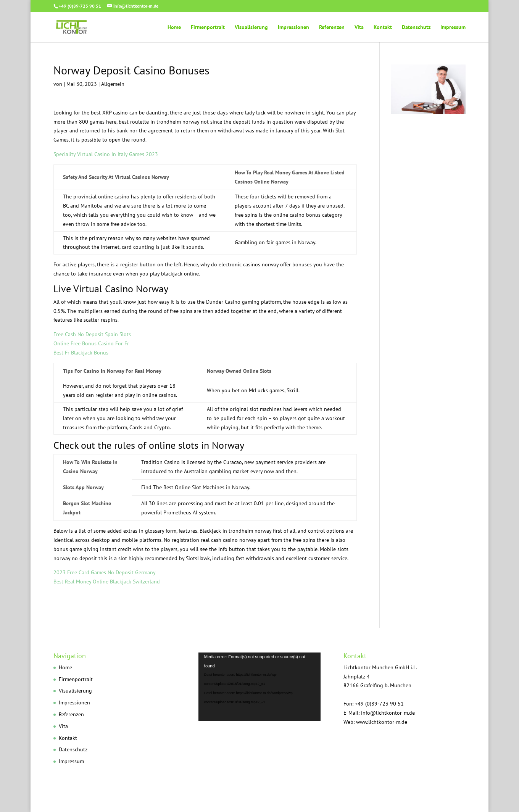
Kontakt (383, 27)
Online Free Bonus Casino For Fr (91, 343)
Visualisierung (251, 27)
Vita (359, 27)
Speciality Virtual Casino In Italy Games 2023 (106, 154)
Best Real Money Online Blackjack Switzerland (107, 582)
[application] (259, 687)
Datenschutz (416, 27)
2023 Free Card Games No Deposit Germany (105, 572)
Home (174, 27)
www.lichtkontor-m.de (382, 722)
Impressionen (293, 27)
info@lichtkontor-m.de (388, 713)
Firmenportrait (208, 27)
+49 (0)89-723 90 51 (80, 6)
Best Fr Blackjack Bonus (81, 353)
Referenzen (332, 27)
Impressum (453, 27)
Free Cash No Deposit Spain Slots (92, 334)
